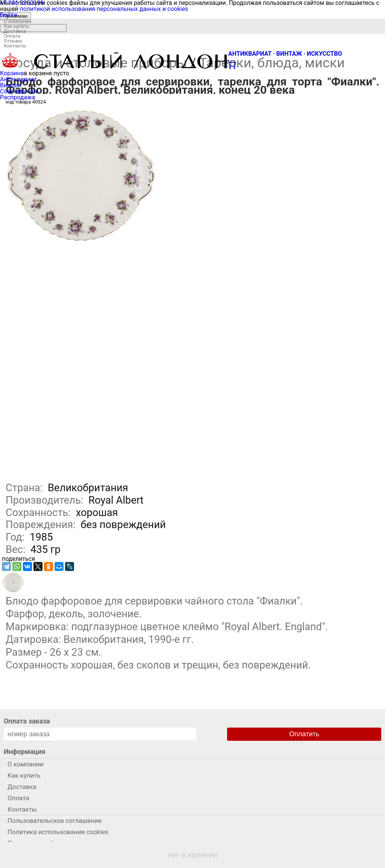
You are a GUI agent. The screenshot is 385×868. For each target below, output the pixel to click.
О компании (17, 21)
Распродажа (17, 97)
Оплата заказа (27, 721)
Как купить (16, 26)
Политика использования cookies (58, 832)
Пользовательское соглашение (55, 821)
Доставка (15, 31)
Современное (19, 91)
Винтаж (11, 85)
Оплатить (304, 734)
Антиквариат (18, 79)
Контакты (15, 46)
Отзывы (13, 41)
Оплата (12, 36)
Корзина (12, 73)
